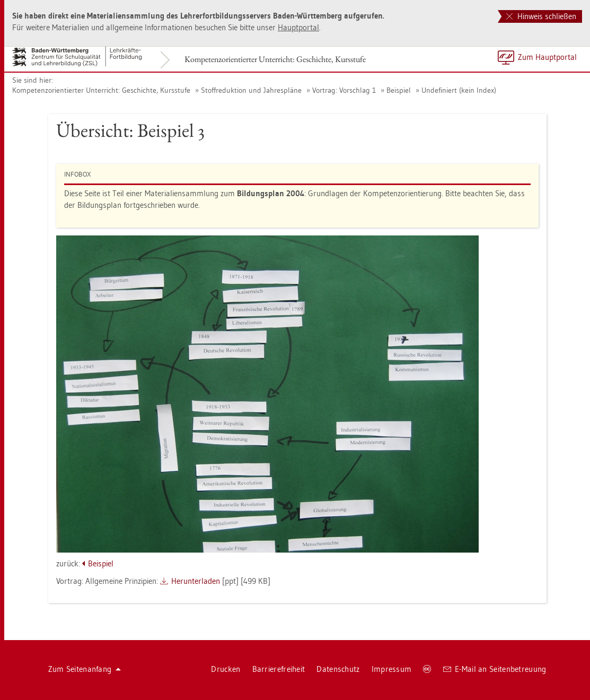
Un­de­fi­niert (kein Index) (459, 90)
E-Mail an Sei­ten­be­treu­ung (495, 669)
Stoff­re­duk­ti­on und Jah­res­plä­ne (251, 90)
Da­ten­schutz (338, 669)
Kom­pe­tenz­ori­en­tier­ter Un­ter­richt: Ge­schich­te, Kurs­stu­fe (275, 59)
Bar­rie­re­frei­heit (279, 669)
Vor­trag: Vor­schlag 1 (344, 90)
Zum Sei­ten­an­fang (85, 669)
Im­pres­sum (392, 669)
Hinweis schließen (541, 16)
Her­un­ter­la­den (196, 581)
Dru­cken (226, 669)
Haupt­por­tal (298, 27)
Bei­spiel (399, 90)
